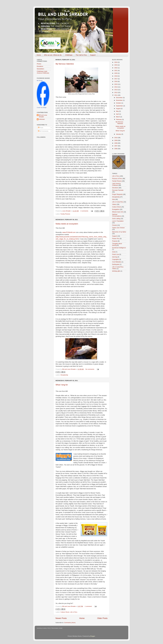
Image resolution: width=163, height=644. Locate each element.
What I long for (62, 385)
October (119, 103)
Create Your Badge (42, 108)
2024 (116, 62)
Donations (40, 66)
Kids (114, 199)
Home (39, 55)
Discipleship (64, 375)
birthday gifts (116, 271)
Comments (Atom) (70, 623)
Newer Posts (61, 618)
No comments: (90, 369)
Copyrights (116, 259)
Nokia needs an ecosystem (67, 224)
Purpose (115, 241)
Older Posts (102, 618)
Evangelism (116, 209)
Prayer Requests (117, 194)
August (118, 109)
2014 (116, 87)
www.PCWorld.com (69, 232)
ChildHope (69, 55)
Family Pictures (65, 214)
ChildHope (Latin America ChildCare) (43, 72)
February (119, 119)
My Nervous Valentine (65, 64)
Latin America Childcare (116, 184)
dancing (115, 257)
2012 (116, 92)
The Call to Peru (81, 55)
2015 (116, 84)
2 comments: (85, 211)
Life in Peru (74, 612)
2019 (116, 76)
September (120, 106)
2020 (116, 73)
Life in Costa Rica (118, 202)
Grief (114, 252)
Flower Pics (116, 239)
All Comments (43, 131)
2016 (116, 81)
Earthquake (116, 264)
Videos (114, 204)
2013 (116, 90)
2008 (116, 143)
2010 (116, 138)
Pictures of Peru (117, 179)
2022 (116, 68)
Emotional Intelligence (119, 248)
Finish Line (116, 254)
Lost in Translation (118, 221)
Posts (41, 128)
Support (93, 55)
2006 (116, 149)
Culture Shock (65, 612)
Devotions (115, 188)
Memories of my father (119, 232)
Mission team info (118, 212)
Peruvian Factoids (118, 190)
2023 (116, 65)
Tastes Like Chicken (118, 228)
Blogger (93, 636)
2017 (116, 79)
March (118, 117)
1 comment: (89, 606)
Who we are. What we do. (53, 55)
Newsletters (40, 69)
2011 (116, 95)
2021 (116, 70)
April (118, 114)
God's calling (116, 219)
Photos (39, 64)
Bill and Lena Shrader (43, 116)
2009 (116, 140)
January (119, 134)
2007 (116, 146)
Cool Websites (117, 262)
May (118, 111)
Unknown (42, 119)
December (119, 98)
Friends (115, 225)
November (119, 100)
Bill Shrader (40, 81)
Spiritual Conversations (117, 215)
